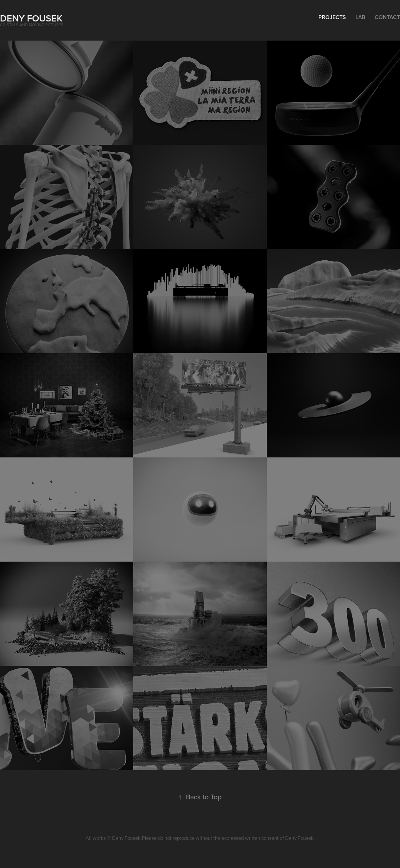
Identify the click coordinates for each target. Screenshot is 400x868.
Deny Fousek (31, 18)
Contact (387, 17)
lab (360, 17)
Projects (332, 17)
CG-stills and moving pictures (32, 25)
